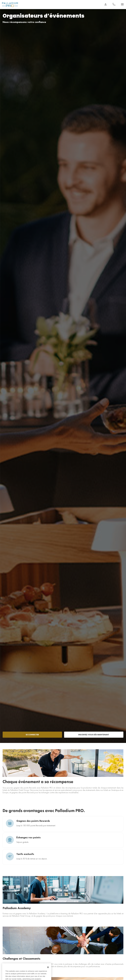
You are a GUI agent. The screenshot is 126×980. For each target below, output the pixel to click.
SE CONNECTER (32, 735)
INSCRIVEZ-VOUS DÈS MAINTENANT (94, 735)
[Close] (48, 969)
